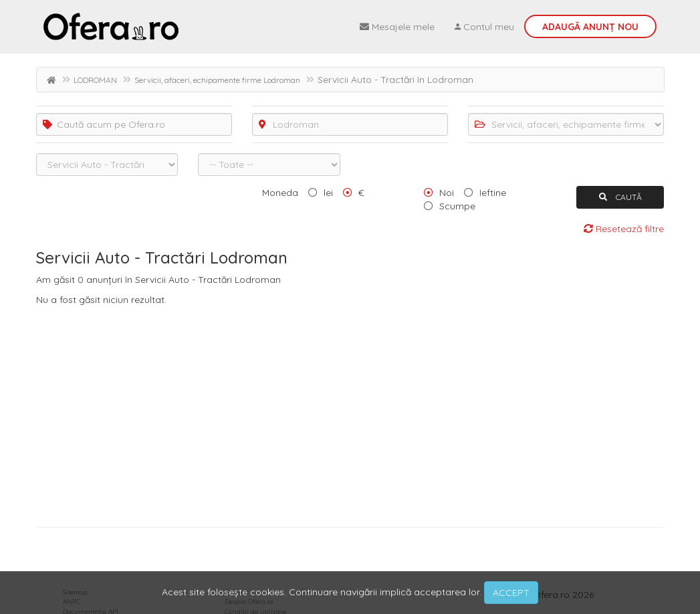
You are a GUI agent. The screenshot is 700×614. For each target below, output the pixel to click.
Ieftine (493, 193)
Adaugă (590, 27)
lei (328, 193)
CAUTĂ (620, 197)
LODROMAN (95, 80)
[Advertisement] (350, 413)
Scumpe (457, 206)
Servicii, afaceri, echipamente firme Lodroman (217, 80)
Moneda (280, 193)
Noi (447, 193)
